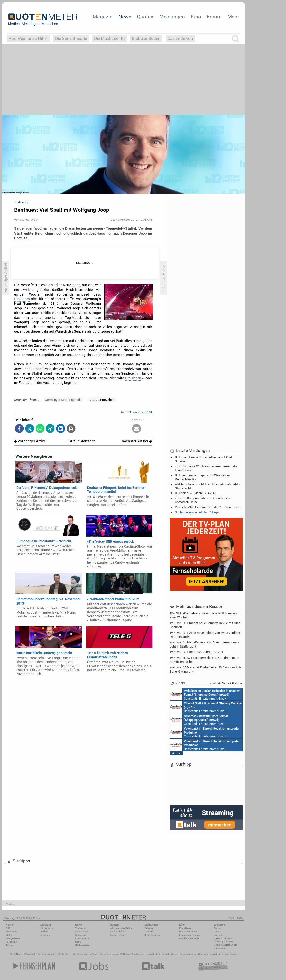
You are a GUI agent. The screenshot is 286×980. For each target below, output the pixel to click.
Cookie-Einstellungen (226, 945)
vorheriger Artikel (30, 441)
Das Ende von (180, 38)
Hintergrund (47, 928)
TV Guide (125, 954)
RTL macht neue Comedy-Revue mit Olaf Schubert (203, 459)
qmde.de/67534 (143, 412)
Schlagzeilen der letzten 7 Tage (197, 512)
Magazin (103, 17)
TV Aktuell (29, 954)
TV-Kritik (149, 932)
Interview (45, 935)
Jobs (217, 932)
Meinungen (172, 17)
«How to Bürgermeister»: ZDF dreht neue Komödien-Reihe (203, 500)
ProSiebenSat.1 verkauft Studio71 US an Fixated (209, 507)
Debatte (149, 928)
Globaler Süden (146, 38)
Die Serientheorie (71, 38)
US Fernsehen (79, 954)
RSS (8, 928)
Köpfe (78, 942)
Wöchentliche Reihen (122, 928)
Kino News (16, 954)
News (125, 17)
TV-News (80, 928)
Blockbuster (138, 954)
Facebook (11, 942)
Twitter (9, 945)
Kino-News (185, 928)
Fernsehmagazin (46, 954)
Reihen (44, 932)
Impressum (220, 948)
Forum (214, 17)
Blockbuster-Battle (189, 938)
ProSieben (22, 299)
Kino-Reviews (152, 935)
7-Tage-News (13, 938)
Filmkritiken (63, 954)
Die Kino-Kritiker (188, 932)
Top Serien (231, 954)
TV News (93, 954)
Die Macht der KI (109, 38)
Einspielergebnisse (190, 935)
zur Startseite (82, 441)
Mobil (9, 935)
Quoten (145, 17)
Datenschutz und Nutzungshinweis (224, 940)
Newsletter (11, 932)
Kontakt (218, 935)
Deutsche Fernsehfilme (211, 954)
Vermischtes (82, 932)
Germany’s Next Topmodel (64, 400)
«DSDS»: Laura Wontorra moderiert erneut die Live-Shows (206, 468)
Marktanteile (117, 932)
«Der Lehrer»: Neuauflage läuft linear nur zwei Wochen (204, 615)
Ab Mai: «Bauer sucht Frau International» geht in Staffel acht (208, 486)
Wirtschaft (81, 935)
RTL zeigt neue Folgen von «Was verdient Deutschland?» (204, 477)
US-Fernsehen (83, 945)
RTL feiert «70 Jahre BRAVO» (195, 493)
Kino (196, 17)
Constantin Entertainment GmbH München (205, 694)
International (82, 938)
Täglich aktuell (118, 935)
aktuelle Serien (170, 954)
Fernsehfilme (153, 954)
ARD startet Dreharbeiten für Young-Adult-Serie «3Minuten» (206, 669)
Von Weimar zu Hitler (28, 38)
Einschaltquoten (109, 954)
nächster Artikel (137, 441)
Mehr (233, 17)
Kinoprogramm (188, 954)
